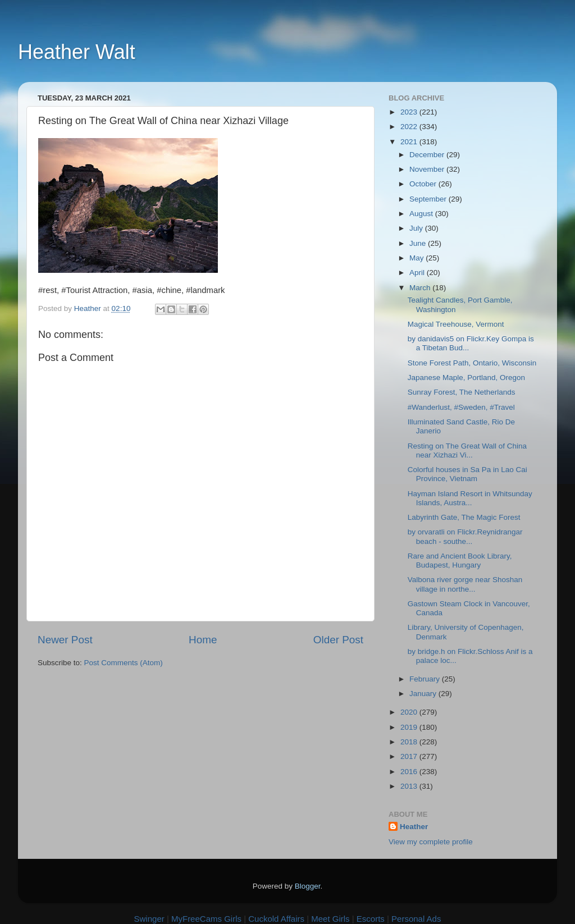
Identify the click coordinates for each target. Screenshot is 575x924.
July (417, 228)
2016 (410, 772)
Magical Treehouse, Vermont (456, 324)
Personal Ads (416, 919)
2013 (410, 786)
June (419, 243)
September (429, 199)
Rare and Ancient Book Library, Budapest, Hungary (460, 561)
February (426, 679)
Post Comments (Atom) (124, 663)
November (428, 169)
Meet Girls (330, 919)
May (417, 258)
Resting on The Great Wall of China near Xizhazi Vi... (467, 450)
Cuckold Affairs (276, 919)
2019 (410, 727)
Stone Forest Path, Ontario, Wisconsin (472, 363)
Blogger (308, 886)
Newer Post (65, 640)
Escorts (371, 919)
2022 (410, 127)
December (428, 155)
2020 (410, 712)
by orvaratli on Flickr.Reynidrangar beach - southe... (465, 536)
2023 (410, 112)
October (424, 184)
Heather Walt (77, 52)
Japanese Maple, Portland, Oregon (466, 378)
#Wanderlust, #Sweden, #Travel (461, 407)
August (422, 214)
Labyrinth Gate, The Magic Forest (464, 517)
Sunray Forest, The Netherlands (462, 392)
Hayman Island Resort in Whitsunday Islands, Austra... (470, 498)
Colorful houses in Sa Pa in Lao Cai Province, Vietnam (467, 474)
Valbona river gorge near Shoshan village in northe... (465, 584)
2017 (410, 756)
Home (203, 640)
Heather (414, 827)
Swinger (149, 919)
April (418, 273)
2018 (410, 742)
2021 (410, 142)
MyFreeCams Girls (206, 919)
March (421, 288)
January (424, 694)
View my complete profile (431, 842)
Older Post (338, 640)
